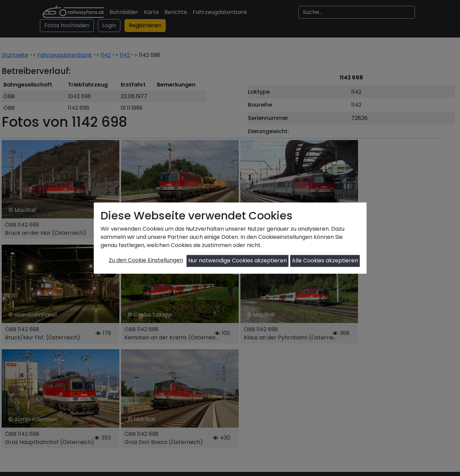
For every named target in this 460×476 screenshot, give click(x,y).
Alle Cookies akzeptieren (325, 261)
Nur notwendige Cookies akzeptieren (238, 261)
